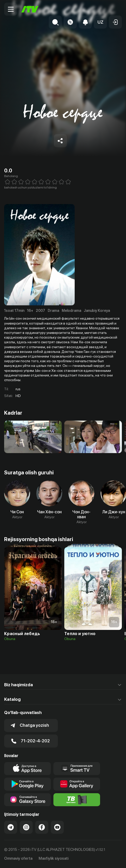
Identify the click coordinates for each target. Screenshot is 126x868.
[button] (100, 22)
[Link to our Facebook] (42, 827)
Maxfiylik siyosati (54, 858)
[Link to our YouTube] (57, 827)
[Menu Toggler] (11, 9)
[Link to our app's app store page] (27, 769)
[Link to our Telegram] (11, 827)
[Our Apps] (77, 769)
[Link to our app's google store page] (27, 784)
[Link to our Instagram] (26, 827)
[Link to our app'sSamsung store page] (27, 800)
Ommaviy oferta (18, 858)
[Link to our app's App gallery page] (77, 784)
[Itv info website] (77, 800)
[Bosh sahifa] (30, 9)
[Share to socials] (60, 141)
